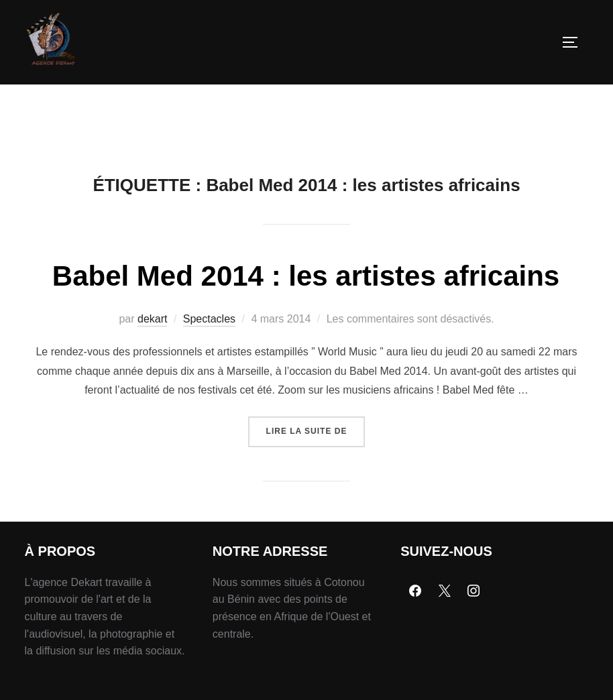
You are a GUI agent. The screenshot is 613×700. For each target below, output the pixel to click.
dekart (152, 350)
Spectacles (209, 350)
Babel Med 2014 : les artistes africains (306, 307)
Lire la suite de (316, 457)
